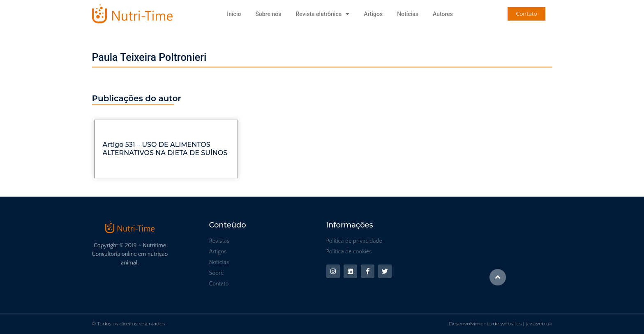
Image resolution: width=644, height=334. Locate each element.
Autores (443, 14)
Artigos (373, 14)
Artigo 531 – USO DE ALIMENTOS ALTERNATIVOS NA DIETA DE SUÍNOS (165, 149)
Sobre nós (268, 14)
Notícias (408, 14)
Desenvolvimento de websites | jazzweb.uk (500, 324)
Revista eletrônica (322, 14)
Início (234, 14)
